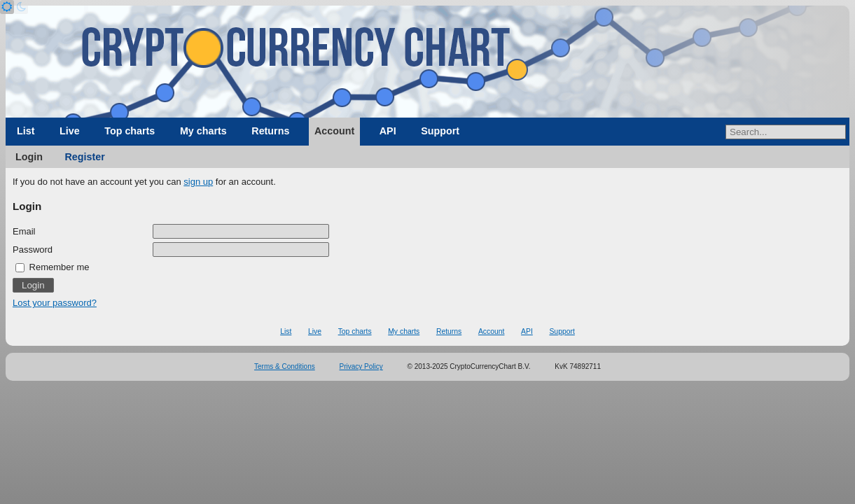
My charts (203, 131)
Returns (270, 131)
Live (70, 131)
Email (24, 231)
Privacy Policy (361, 366)
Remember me (53, 267)
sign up (198, 182)
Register (85, 157)
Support (440, 131)
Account (334, 131)
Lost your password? (55, 303)
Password (33, 250)
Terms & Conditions (285, 366)
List (26, 131)
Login (29, 157)
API (388, 131)
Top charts (130, 131)
